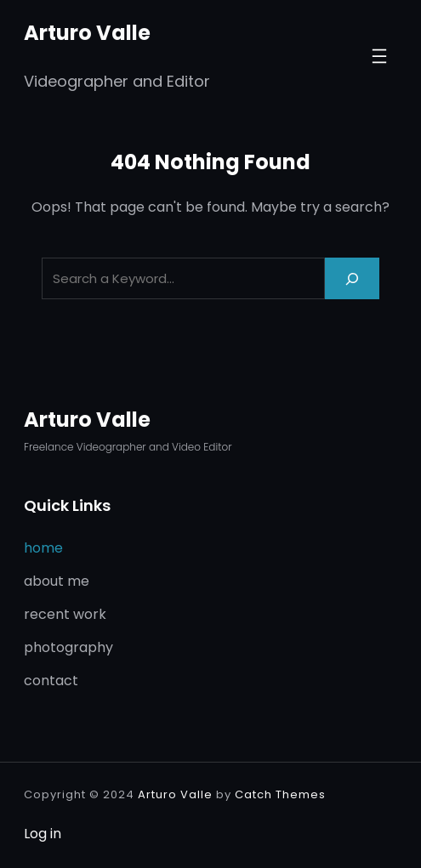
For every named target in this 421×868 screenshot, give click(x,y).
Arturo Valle (87, 33)
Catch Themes (280, 794)
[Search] (352, 278)
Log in (43, 834)
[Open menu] (379, 56)
